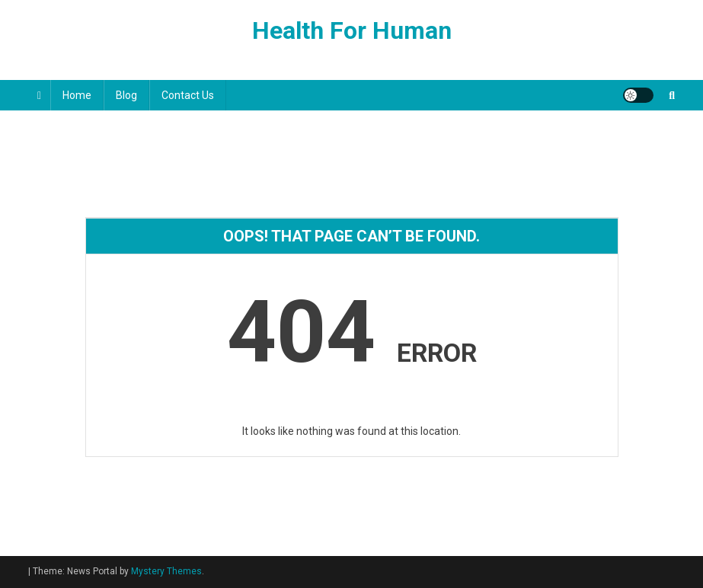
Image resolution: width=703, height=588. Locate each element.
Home (77, 95)
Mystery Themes (166, 571)
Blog (126, 95)
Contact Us (188, 95)
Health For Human (352, 30)
